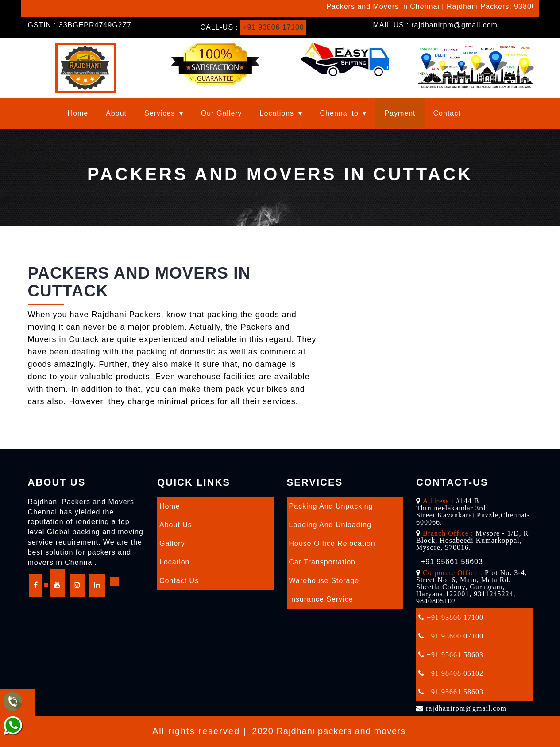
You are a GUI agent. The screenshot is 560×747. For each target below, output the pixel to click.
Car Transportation (322, 562)
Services (160, 113)
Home (78, 113)
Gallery (172, 543)
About (116, 113)
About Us (176, 525)
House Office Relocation (332, 543)
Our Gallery (222, 113)
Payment (400, 113)
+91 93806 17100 (274, 27)
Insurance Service (321, 599)
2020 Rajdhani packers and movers (329, 731)
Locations (277, 113)
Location (175, 562)
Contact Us (179, 581)
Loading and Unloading (330, 525)
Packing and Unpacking (331, 506)
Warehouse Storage (324, 581)
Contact (447, 113)
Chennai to (339, 113)
